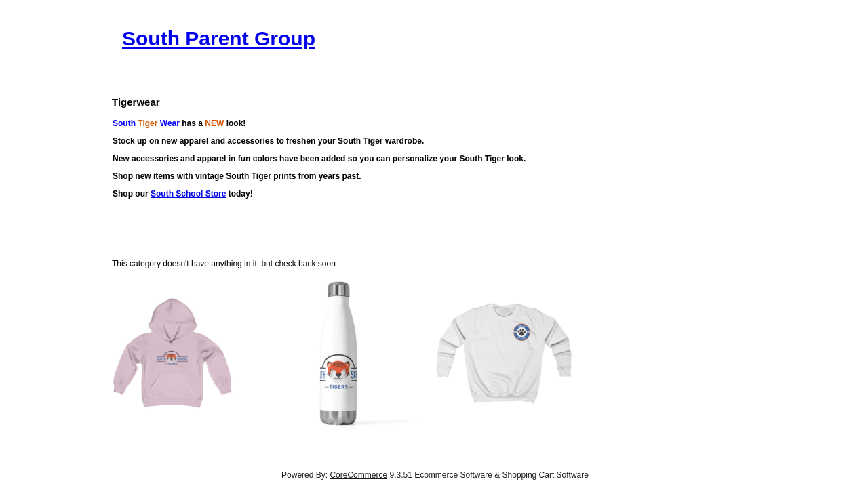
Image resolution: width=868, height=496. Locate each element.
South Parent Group (219, 38)
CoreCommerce (358, 475)
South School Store (188, 194)
